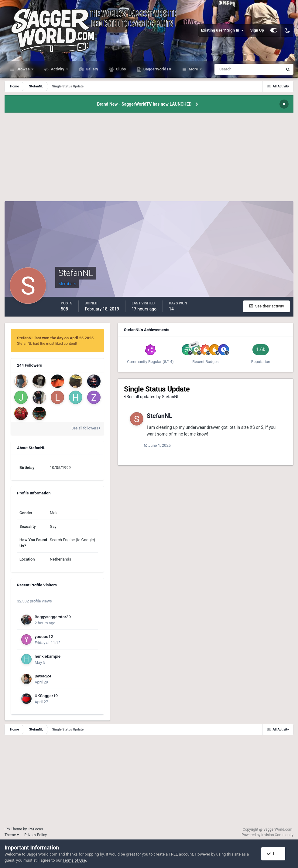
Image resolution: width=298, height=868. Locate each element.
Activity (58, 69)
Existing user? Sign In (223, 30)
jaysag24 (43, 676)
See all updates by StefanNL (152, 397)
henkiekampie (48, 656)
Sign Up (257, 30)
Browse (23, 69)
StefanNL (159, 416)
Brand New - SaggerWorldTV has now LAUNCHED (144, 104)
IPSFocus (35, 829)
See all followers (86, 428)
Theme (12, 835)
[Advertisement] (149, 159)
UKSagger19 (46, 696)
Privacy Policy (36, 835)
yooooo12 (44, 636)
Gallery (91, 69)
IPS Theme (13, 829)
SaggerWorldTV (157, 69)
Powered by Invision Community (267, 835)
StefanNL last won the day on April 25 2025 (55, 338)
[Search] (230, 69)
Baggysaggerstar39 (53, 617)
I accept (276, 854)
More (193, 69)
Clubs (120, 69)
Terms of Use (74, 860)
